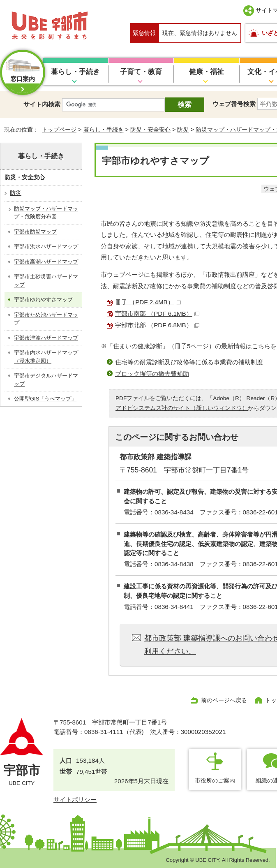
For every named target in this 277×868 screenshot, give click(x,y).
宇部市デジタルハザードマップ (46, 380)
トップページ (59, 130)
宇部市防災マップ (35, 232)
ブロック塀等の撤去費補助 (152, 374)
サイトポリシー (75, 800)
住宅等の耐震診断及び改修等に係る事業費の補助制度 (189, 362)
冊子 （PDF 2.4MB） (148, 302)
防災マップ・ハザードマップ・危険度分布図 (46, 213)
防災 (183, 130)
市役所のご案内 (215, 780)
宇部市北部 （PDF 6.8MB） (157, 325)
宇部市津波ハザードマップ (46, 338)
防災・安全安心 (150, 130)
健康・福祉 (207, 72)
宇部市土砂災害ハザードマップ (46, 281)
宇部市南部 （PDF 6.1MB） (157, 314)
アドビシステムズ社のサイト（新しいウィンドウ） (182, 408)
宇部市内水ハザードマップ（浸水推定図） (46, 357)
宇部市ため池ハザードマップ (46, 319)
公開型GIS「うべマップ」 (45, 399)
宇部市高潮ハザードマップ (46, 262)
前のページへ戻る (224, 700)
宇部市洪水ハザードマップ (46, 247)
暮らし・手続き (75, 72)
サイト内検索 (42, 104)
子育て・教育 (141, 72)
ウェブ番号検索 (234, 104)
